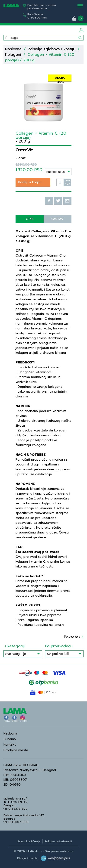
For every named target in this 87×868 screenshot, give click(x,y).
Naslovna (13, 49)
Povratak (74, 637)
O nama (10, 739)
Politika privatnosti (58, 841)
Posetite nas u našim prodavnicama (42, 7)
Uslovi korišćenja (29, 841)
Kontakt (10, 745)
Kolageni (13, 55)
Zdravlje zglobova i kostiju (52, 49)
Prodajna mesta (16, 750)
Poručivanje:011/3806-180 (37, 16)
